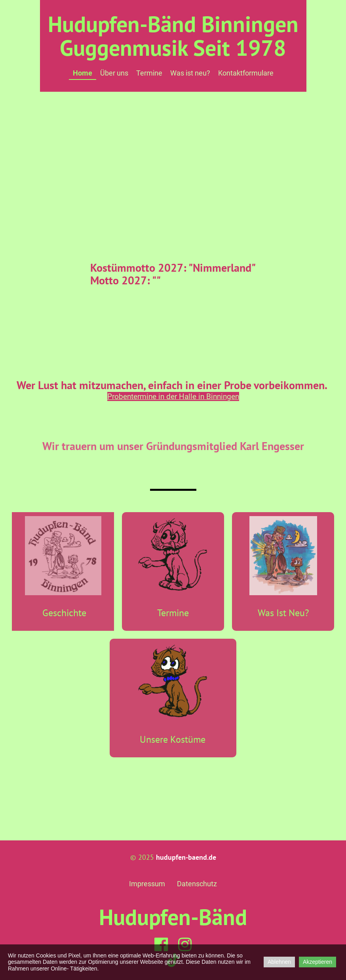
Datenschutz (197, 884)
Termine (149, 73)
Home (83, 73)
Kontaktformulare (246, 73)
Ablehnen (279, 962)
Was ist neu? (190, 73)
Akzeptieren (317, 962)
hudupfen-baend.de (186, 857)
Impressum (147, 884)
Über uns (114, 73)
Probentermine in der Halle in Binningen (173, 396)
